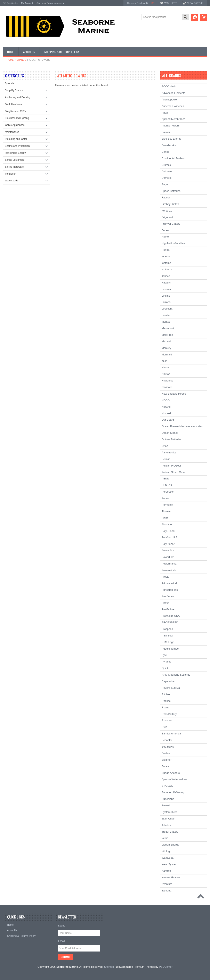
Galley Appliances (15, 125)
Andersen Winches (173, 106)
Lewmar (166, 289)
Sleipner (167, 760)
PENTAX (167, 485)
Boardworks (169, 145)
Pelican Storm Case (173, 472)
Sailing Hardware (14, 167)
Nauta (165, 367)
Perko (165, 498)
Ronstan (167, 720)
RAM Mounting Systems (176, 675)
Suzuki (166, 805)
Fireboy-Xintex (170, 204)
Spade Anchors (171, 773)
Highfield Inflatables (173, 243)
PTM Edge (168, 642)
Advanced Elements (173, 93)
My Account (27, 3)
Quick (165, 668)
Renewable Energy (15, 153)
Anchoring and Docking (18, 97)
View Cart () (195, 3)
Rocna (165, 707)
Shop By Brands (14, 90)
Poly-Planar (168, 531)
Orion (165, 446)
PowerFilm (168, 557)
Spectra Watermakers (174, 779)
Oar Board (168, 420)
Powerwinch (169, 570)
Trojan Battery (170, 832)
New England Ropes (174, 394)
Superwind (168, 799)
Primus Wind (169, 583)
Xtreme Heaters (171, 877)
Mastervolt (168, 328)
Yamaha (166, 891)
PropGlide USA (171, 616)
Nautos (166, 374)
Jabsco (166, 276)
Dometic (167, 178)
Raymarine (168, 681)
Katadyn (167, 283)
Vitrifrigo (166, 851)
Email (62, 941)
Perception (168, 492)
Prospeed (167, 629)
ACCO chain (169, 86)
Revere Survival (171, 688)
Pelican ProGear (171, 466)
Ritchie (166, 694)
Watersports (11, 181)
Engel (165, 184)
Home (10, 60)
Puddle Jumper (171, 649)
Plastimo (167, 524)
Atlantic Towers (171, 126)
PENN (165, 479)
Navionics (167, 381)
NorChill (166, 407)
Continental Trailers (173, 158)
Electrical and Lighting (17, 118)
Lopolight (167, 309)
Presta (165, 577)
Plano (165, 518)
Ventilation (11, 174)
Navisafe (167, 387)
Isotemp (166, 263)
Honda (165, 250)
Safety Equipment (15, 160)
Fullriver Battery (171, 224)
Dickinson (167, 171)
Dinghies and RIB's (15, 111)
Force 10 (167, 211)
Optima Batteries (172, 439)
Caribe (165, 152)
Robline (166, 701)
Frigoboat (167, 217)
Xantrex (166, 871)
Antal (165, 113)
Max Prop (167, 335)
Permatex (167, 505)
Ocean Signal (170, 433)
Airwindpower (170, 100)
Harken (166, 237)
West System (169, 864)
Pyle (164, 655)
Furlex (165, 230)
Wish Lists (171, 3)
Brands (21, 60)
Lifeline (166, 296)
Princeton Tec (170, 590)
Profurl (165, 603)
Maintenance (12, 132)
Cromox (166, 165)
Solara (165, 766)
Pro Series (168, 596)
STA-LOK (167, 786)
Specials (10, 83)
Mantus (166, 322)
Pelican (166, 459)
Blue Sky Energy (171, 139)
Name (62, 926)
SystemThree (169, 812)
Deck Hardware (13, 104)
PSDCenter (166, 967)
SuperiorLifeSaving (173, 792)
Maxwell (166, 341)
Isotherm (167, 269)
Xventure (167, 884)
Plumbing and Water (16, 139)
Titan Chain (168, 819)
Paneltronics (169, 452)
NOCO (166, 400)
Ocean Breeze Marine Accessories (182, 426)
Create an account (56, 3)
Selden (166, 753)
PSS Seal (167, 636)
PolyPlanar (168, 544)
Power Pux (168, 550)
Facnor (166, 197)
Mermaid (167, 355)
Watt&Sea (168, 858)
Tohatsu (166, 825)
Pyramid (167, 662)
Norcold (166, 413)
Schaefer (167, 740)
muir (164, 361)
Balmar (166, 132)
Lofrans (166, 302)
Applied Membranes (173, 119)
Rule (164, 727)
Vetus (165, 838)
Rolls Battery (169, 714)
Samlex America (171, 734)
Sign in (40, 3)
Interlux (166, 256)
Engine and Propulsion (17, 146)
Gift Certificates (10, 3)
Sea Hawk (168, 747)
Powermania (169, 564)
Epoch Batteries (171, 191)
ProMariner (168, 609)
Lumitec (166, 315)
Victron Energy (170, 845)
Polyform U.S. (170, 537)
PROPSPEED (170, 622)
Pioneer (166, 511)
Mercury (166, 348)
